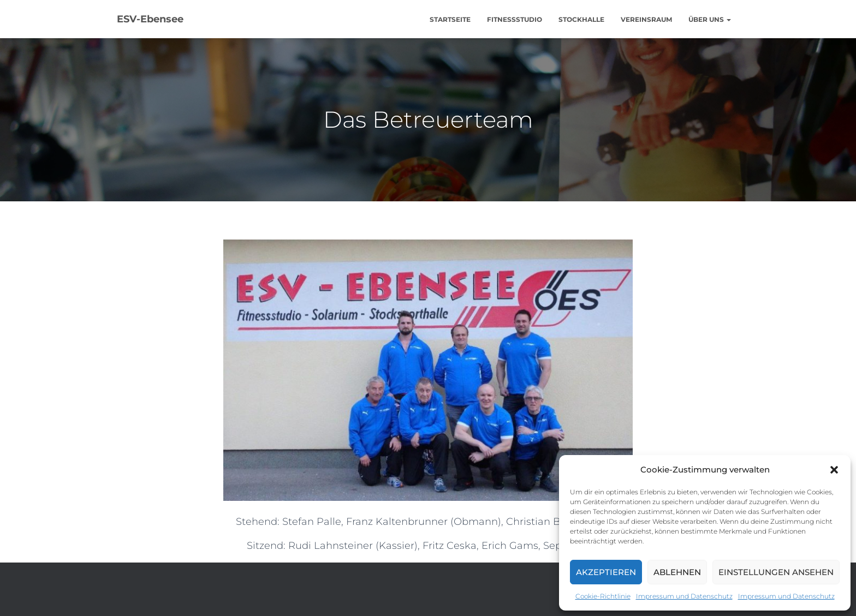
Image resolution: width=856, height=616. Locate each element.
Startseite (450, 19)
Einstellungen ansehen (776, 572)
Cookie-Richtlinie (603, 596)
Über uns (710, 19)
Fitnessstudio (515, 19)
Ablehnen (677, 572)
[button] (834, 470)
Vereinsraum (646, 19)
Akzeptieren (606, 572)
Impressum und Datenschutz (684, 596)
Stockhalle (581, 19)
